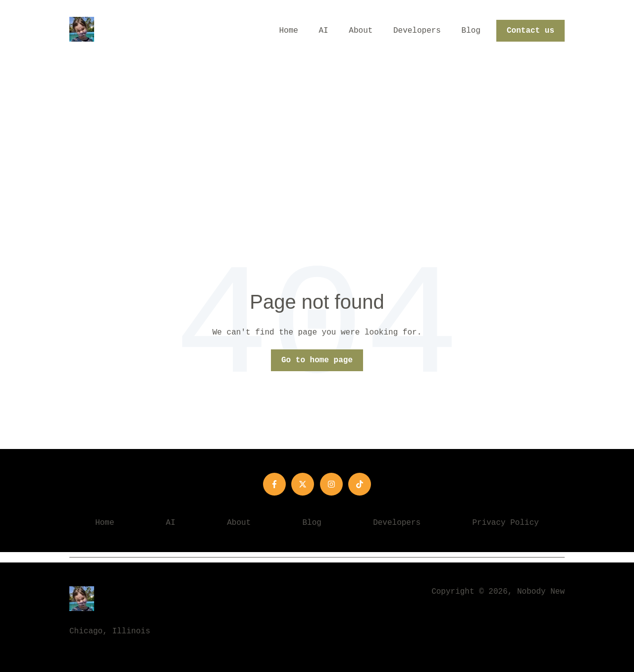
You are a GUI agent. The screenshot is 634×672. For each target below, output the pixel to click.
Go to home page (317, 360)
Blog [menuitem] (312, 523)
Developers (417, 31)
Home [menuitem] (105, 523)
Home (289, 31)
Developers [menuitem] (397, 523)
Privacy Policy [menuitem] (505, 523)
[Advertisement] (317, 136)
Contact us (530, 31)
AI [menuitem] (171, 523)
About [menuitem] (239, 523)
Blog (471, 31)
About (361, 31)
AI (324, 31)
